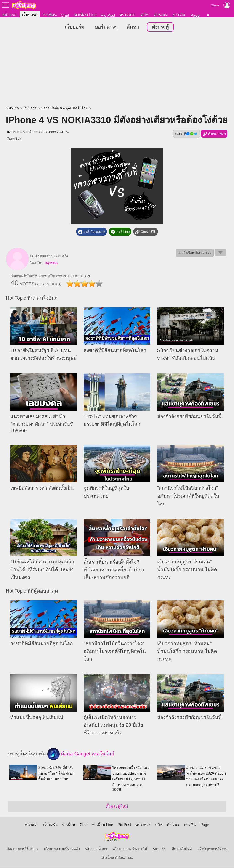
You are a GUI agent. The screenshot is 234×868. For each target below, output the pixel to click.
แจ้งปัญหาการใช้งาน (212, 849)
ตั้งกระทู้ (160, 27)
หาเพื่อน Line (85, 15)
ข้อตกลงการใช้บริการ (22, 849)
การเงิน (179, 15)
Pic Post (108, 15)
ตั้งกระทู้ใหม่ (117, 807)
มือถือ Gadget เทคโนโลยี (81, 754)
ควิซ (145, 15)
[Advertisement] (117, 70)
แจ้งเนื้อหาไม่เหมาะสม (117, 858)
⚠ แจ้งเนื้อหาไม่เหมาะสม (195, 253)
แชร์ (186, 134)
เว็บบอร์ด (30, 15)
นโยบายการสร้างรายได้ (130, 849)
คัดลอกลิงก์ (214, 134)
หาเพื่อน (50, 15)
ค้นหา (133, 27)
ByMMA (52, 263)
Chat (65, 15)
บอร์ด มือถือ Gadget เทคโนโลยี (64, 108)
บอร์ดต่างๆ (106, 27)
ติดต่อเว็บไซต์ (182, 849)
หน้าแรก (9, 15)
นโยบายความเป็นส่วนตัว (62, 849)
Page (195, 15)
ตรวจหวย (127, 15)
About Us (160, 849)
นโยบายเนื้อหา (96, 849)
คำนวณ (161, 15)
